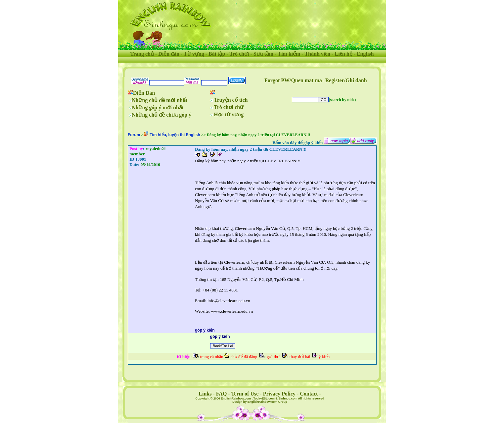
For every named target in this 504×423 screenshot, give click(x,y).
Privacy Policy (279, 394)
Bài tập (217, 54)
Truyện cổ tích (231, 100)
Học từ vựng (229, 114)
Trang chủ (142, 54)
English (365, 54)
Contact (309, 394)
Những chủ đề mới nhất (160, 100)
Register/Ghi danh (346, 80)
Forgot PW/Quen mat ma (293, 80)
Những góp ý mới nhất (158, 107)
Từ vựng (194, 54)
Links (205, 394)
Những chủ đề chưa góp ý (161, 115)
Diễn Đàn (144, 93)
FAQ (222, 394)
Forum (134, 135)
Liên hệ (344, 54)
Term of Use (245, 394)
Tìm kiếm (289, 54)
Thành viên (317, 54)
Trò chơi (239, 54)
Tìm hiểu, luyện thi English (175, 135)
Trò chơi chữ (229, 107)
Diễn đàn (169, 54)
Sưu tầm (263, 54)
